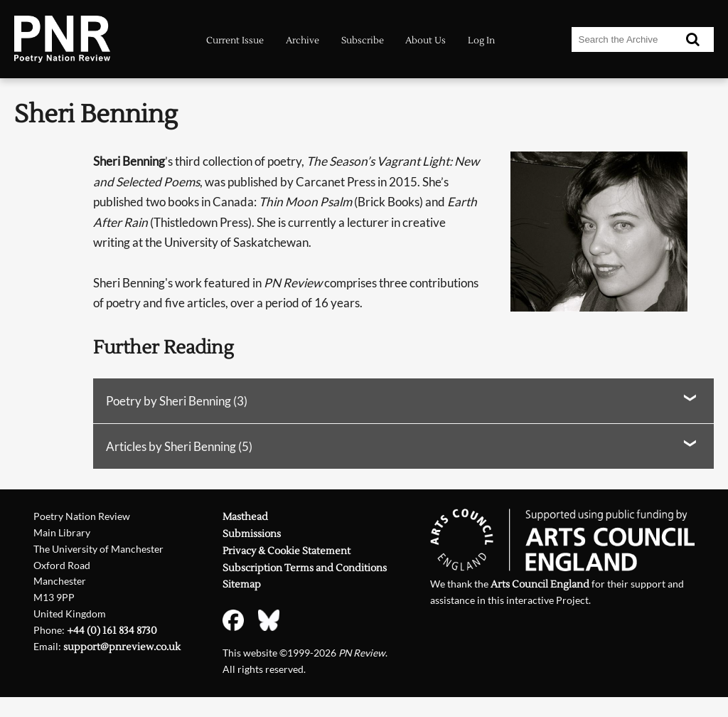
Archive (303, 41)
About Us (425, 41)
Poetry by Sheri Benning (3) (177, 401)
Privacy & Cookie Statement (287, 551)
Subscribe (363, 41)
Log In (481, 41)
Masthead (245, 517)
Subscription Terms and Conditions (305, 568)
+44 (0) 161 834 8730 (112, 631)
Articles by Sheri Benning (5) (179, 446)
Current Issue (235, 41)
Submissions (252, 534)
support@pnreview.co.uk (122, 647)
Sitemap (242, 585)
